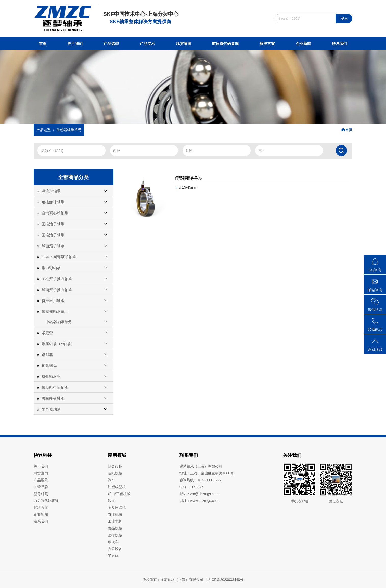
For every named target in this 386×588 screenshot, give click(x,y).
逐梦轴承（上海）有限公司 (201, 466)
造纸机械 (115, 473)
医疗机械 (115, 535)
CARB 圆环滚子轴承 (59, 257)
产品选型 (111, 43)
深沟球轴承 (51, 191)
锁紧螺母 (49, 366)
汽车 (111, 480)
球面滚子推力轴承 (57, 290)
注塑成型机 (117, 487)
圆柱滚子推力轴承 (57, 279)
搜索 (344, 18)
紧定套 (47, 333)
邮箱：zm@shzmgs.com (199, 494)
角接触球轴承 (53, 202)
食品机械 (115, 528)
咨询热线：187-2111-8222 (201, 480)
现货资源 (184, 43)
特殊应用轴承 (53, 301)
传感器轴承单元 (69, 130)
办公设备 (115, 549)
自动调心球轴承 (55, 213)
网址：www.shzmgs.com (199, 501)
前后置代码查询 (225, 43)
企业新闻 (303, 43)
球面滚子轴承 (53, 246)
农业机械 (115, 514)
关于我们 (75, 43)
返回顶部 (375, 345)
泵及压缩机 (117, 508)
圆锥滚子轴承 (53, 235)
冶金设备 (115, 466)
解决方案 (267, 43)
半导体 (113, 556)
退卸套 (47, 355)
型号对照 (41, 494)
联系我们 (340, 43)
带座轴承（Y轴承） (58, 344)
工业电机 (115, 521)
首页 (43, 43)
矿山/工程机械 (119, 494)
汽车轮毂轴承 (53, 398)
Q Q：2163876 (191, 487)
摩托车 (113, 542)
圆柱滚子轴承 (53, 224)
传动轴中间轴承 (55, 387)
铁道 (111, 501)
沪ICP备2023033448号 (225, 580)
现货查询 (41, 473)
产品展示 (147, 43)
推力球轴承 (51, 268)
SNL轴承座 (51, 377)
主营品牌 (41, 487)
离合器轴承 (51, 409)
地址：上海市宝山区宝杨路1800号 (207, 473)
